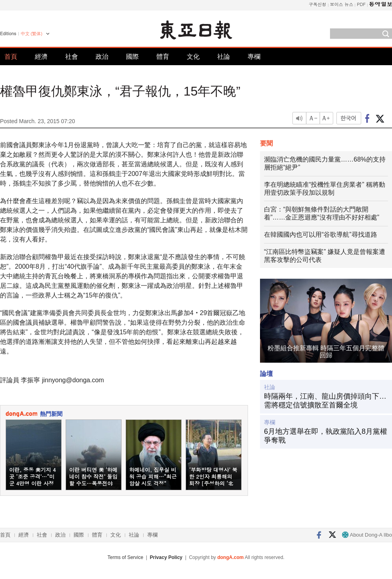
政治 (102, 57)
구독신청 (318, 4)
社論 (224, 57)
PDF (361, 4)
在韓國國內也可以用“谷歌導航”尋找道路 (321, 235)
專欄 (254, 57)
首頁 (11, 57)
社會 (72, 57)
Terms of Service (125, 557)
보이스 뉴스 (342, 4)
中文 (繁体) (32, 34)
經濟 (41, 57)
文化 (193, 57)
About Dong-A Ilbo (367, 535)
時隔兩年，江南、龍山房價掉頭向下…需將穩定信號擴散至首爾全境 (325, 401)
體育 (163, 57)
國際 (132, 57)
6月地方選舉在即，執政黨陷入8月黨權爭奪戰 (326, 436)
